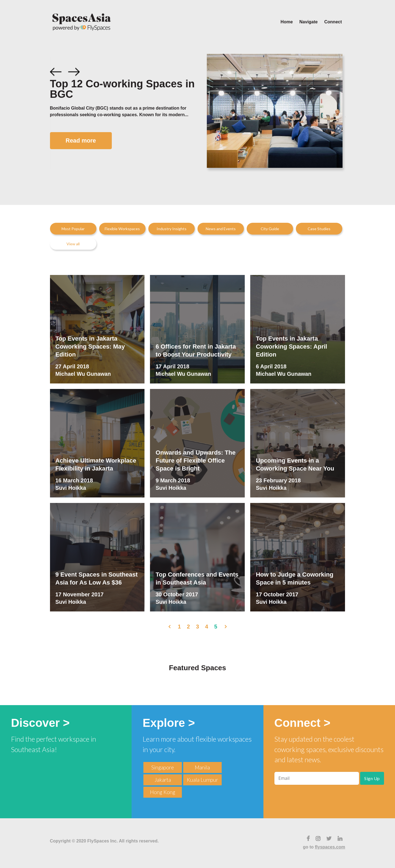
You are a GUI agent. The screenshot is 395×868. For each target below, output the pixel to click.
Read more (82, 141)
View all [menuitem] (73, 244)
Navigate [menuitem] (309, 22)
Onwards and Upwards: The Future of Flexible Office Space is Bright (195, 460)
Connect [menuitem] (333, 22)
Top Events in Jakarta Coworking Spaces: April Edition (291, 346)
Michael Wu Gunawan (84, 374)
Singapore (163, 767)
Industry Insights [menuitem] (172, 229)
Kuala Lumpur (202, 780)
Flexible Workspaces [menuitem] (122, 229)
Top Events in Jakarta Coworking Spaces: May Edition (90, 346)
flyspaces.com (330, 847)
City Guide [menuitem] (270, 229)
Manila (202, 767)
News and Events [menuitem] (221, 229)
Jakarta (163, 780)
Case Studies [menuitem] (319, 229)
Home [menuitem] (286, 22)
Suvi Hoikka (71, 488)
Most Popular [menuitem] (73, 229)
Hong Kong (163, 792)
